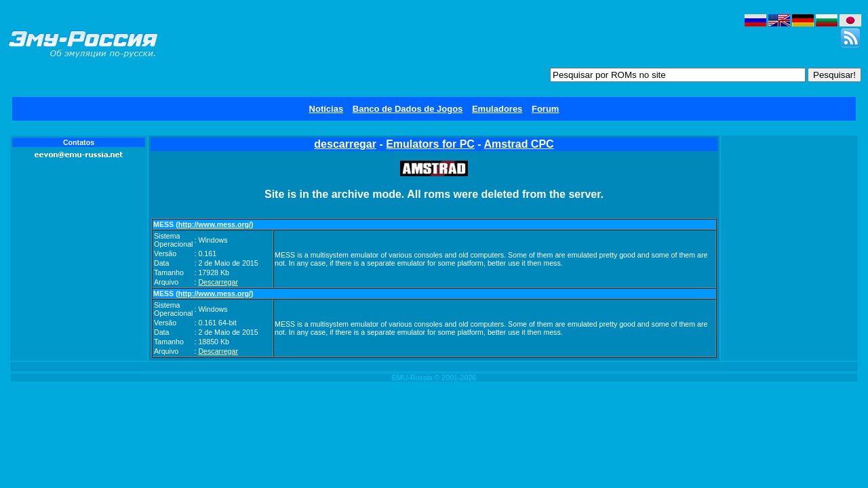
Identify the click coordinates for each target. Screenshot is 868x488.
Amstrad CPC (519, 144)
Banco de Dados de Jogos (408, 109)
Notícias (327, 109)
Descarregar (218, 282)
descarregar (345, 144)
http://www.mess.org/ (215, 224)
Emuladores (497, 109)
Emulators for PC (430, 144)
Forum (545, 109)
